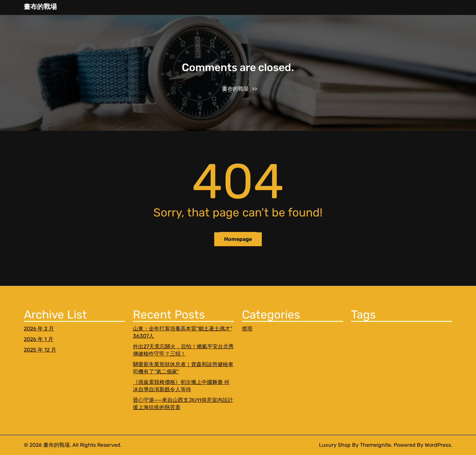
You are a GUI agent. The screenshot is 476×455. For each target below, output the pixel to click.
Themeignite (376, 445)
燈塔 (247, 329)
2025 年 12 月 (40, 350)
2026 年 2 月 (39, 329)
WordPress (438, 445)
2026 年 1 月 (39, 339)
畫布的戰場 (40, 7)
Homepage (238, 239)
